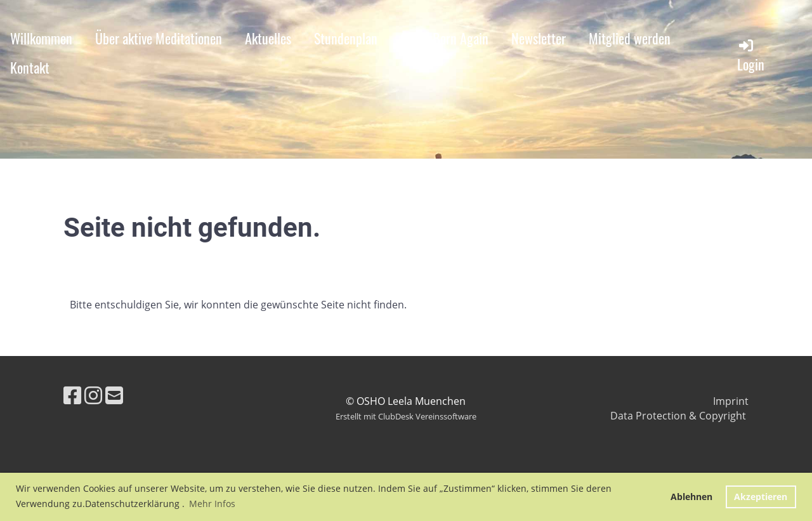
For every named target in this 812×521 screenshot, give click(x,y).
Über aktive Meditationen (159, 38)
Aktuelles (268, 38)
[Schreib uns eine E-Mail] (114, 395)
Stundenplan (346, 38)
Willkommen (41, 38)
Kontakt (30, 67)
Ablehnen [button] (691, 497)
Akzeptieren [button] (761, 497)
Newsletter (539, 38)
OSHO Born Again (444, 38)
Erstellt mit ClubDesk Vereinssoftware (406, 416)
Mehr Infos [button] (212, 504)
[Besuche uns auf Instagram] (93, 395)
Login (751, 56)
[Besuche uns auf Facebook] (72, 395)
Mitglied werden (630, 38)
